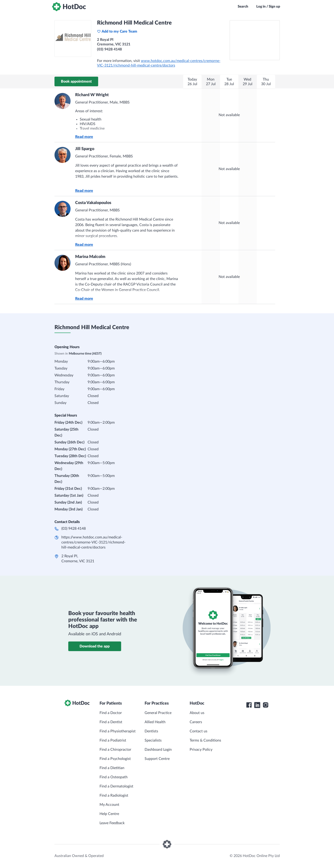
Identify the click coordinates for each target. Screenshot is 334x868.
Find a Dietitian (112, 768)
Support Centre (157, 759)
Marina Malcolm (90, 257)
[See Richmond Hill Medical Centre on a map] (255, 40)
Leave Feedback (112, 823)
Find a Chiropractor (115, 750)
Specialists (153, 740)
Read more (84, 137)
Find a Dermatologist (116, 786)
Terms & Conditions (205, 740)
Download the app (95, 646)
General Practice (158, 713)
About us (197, 713)
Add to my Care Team (117, 31)
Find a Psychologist (115, 759)
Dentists (151, 731)
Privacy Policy (201, 750)
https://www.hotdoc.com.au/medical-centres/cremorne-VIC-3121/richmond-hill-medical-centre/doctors (93, 542)
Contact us (198, 731)
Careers (196, 722)
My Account (109, 805)
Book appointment (76, 81)
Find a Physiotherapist (118, 731)
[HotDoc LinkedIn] (257, 705)
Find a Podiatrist (113, 740)
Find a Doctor (111, 713)
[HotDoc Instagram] (265, 705)
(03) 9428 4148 (74, 529)
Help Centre (109, 814)
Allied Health (155, 722)
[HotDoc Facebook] (249, 705)
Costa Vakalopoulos (93, 203)
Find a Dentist (111, 722)
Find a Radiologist (114, 795)
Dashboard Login (158, 750)
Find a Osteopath (114, 777)
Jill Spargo (85, 149)
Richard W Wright (92, 95)
